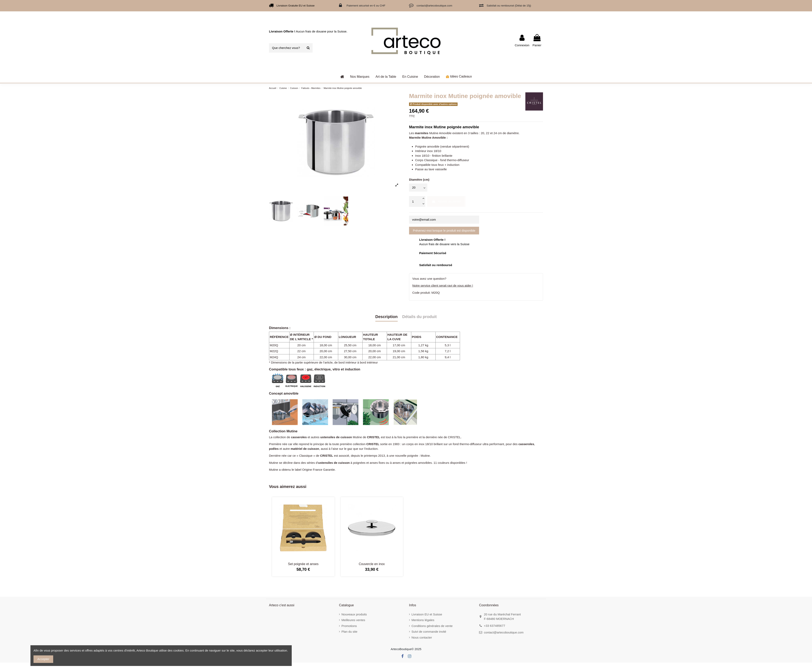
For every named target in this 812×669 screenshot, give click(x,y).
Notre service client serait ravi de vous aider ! (443, 285)
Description (387, 317)
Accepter (43, 659)
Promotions (349, 626)
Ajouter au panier (446, 201)
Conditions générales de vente (432, 626)
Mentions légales (423, 620)
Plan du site (349, 632)
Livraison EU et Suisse (427, 614)
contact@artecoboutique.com (504, 632)
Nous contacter (422, 637)
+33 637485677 (495, 626)
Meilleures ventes (353, 620)
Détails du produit (419, 317)
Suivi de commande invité (429, 632)
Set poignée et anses (303, 564)
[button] (386, 77)
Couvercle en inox (372, 564)
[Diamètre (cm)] (418, 187)
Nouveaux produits (354, 614)
